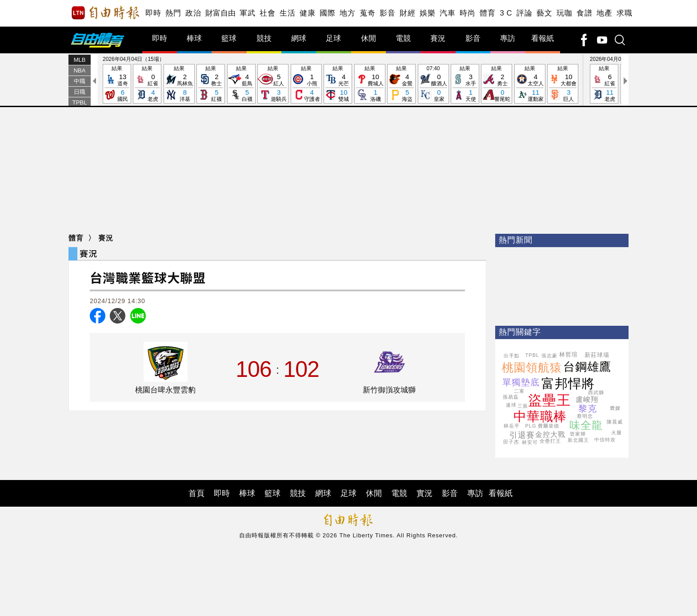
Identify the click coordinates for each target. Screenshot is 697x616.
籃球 (229, 38)
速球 (511, 405)
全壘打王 (550, 441)
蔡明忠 (585, 416)
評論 (524, 13)
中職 (80, 81)
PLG (531, 426)
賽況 (438, 38)
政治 (193, 13)
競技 (264, 38)
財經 (407, 13)
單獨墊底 (521, 382)
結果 (117, 84)
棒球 (194, 38)
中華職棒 (540, 416)
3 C (506, 13)
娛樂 (427, 13)
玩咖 (564, 13)
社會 (267, 13)
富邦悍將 (568, 384)
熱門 (173, 13)
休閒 (369, 38)
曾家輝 (578, 434)
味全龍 (586, 425)
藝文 (544, 13)
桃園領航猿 (532, 368)
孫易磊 (511, 397)
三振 (523, 406)
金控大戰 (550, 434)
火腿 (617, 432)
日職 (80, 92)
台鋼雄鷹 (587, 367)
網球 (299, 38)
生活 (287, 13)
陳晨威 (615, 422)
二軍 (519, 391)
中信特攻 (605, 440)
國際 (327, 13)
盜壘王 (549, 400)
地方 (347, 13)
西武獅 (596, 392)
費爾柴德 (549, 426)
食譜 (584, 13)
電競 (403, 38)
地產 (604, 13)
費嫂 (615, 408)
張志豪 (549, 356)
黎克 (588, 408)
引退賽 (522, 435)
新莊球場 (597, 355)
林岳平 (512, 426)
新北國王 (578, 440)
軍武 (247, 13)
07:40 (433, 84)
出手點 (512, 356)
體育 (487, 13)
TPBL (80, 102)
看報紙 (543, 38)
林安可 (530, 442)
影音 (387, 13)
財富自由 (220, 13)
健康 (307, 13)
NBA (80, 70)
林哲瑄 (569, 354)
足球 (333, 38)
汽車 (447, 13)
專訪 (508, 38)
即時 (153, 13)
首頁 (196, 493)
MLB (80, 60)
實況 (425, 493)
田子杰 (511, 442)
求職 (624, 13)
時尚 (467, 13)
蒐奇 (367, 13)
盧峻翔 (587, 399)
